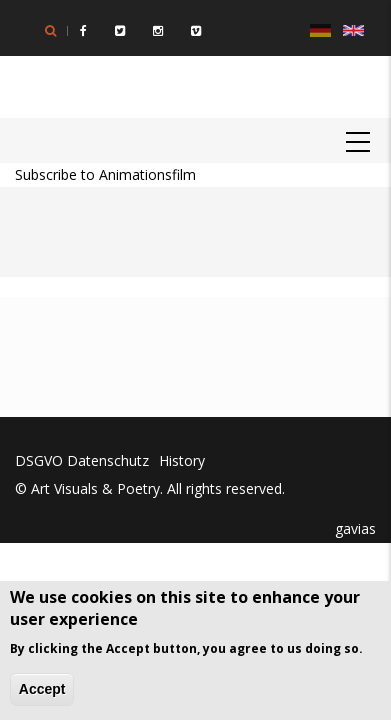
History (182, 460)
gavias (353, 528)
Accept (42, 689)
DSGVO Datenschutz (82, 460)
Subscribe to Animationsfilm (105, 174)
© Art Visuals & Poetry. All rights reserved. (150, 488)
